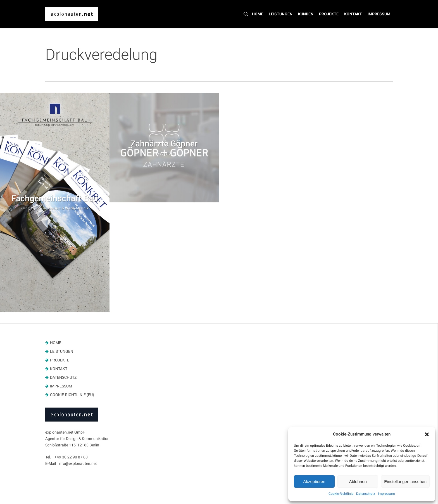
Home (56, 343)
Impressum (386, 494)
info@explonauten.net (78, 463)
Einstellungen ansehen (405, 481)
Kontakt (59, 369)
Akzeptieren (314, 481)
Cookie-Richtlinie (341, 494)
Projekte (60, 360)
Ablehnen (358, 481)
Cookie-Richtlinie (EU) (72, 395)
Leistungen (62, 351)
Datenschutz (366, 494)
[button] (427, 434)
